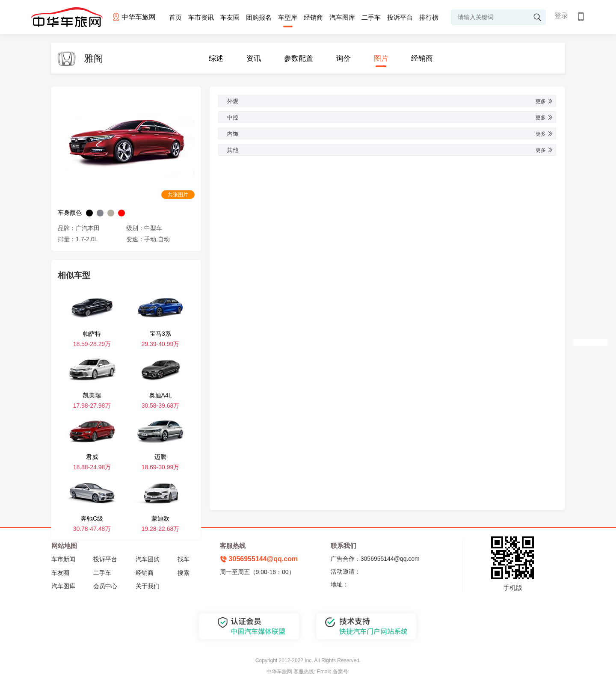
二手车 (371, 17)
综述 (216, 58)
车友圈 (230, 17)
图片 (381, 58)
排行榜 (429, 17)
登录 (561, 16)
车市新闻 (63, 559)
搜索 (184, 573)
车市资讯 (201, 17)
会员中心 (105, 586)
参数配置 (299, 58)
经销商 (313, 17)
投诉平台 (400, 17)
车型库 (288, 17)
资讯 (254, 58)
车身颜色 (70, 213)
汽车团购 (148, 559)
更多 (545, 101)
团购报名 (259, 17)
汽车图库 (342, 17)
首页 (175, 17)
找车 (184, 559)
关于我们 (148, 586)
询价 (344, 58)
